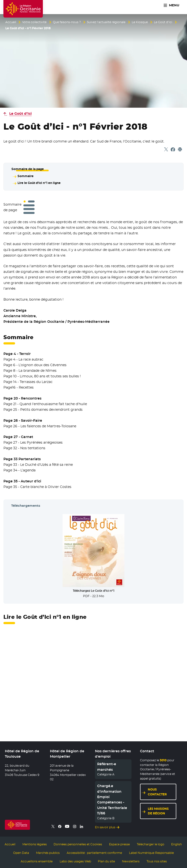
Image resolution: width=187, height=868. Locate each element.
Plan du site (106, 860)
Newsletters (131, 860)
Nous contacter (157, 792)
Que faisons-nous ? (67, 22)
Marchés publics (48, 852)
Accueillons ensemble (37, 860)
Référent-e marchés (107, 766)
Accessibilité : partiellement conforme (94, 852)
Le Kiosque (140, 22)
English (177, 844)
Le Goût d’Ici (163, 22)
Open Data (21, 852)
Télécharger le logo (151, 844)
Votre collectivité (34, 22)
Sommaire (25, 176)
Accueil (11, 22)
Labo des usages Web (75, 860)
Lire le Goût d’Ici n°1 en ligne (39, 182)
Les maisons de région (158, 811)
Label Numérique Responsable (151, 852)
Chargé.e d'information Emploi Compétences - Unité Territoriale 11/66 (112, 799)
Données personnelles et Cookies (78, 844)
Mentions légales (35, 844)
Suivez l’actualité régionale (106, 22)
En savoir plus (105, 827)
